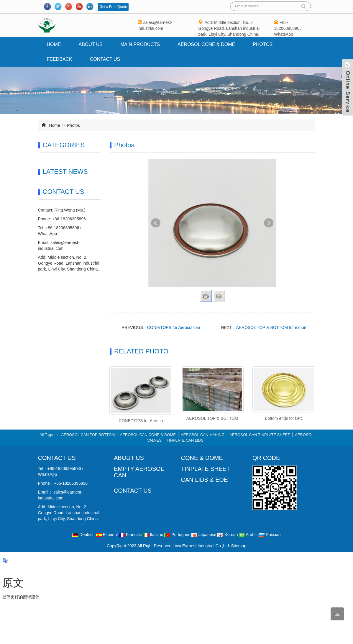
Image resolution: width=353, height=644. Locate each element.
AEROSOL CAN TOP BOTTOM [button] (88, 435)
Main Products (140, 44)
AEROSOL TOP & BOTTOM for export (271, 327)
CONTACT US (133, 491)
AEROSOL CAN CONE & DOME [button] (148, 435)
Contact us (105, 59)
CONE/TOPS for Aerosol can (174, 327)
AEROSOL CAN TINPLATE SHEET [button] (260, 435)
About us (91, 44)
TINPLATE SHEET (206, 469)
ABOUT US (129, 458)
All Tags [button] (46, 435)
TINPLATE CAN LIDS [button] (185, 440)
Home (54, 44)
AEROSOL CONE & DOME (206, 44)
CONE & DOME (202, 458)
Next (269, 223)
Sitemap (239, 546)
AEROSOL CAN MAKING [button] (203, 435)
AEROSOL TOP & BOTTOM (212, 418)
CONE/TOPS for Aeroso (141, 421)
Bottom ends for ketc (284, 418)
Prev (156, 223)
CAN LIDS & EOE (205, 480)
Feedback (60, 59)
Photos (263, 44)
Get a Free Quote (113, 7)
